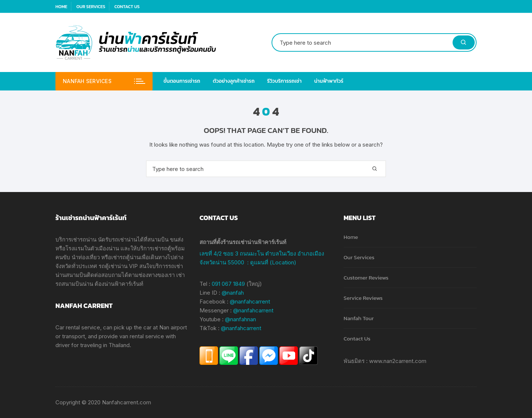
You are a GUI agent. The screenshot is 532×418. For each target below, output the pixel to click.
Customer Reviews (366, 277)
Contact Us (127, 7)
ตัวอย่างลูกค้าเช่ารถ (234, 81)
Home (61, 7)
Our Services (91, 7)
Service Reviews (363, 298)
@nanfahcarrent (250, 301)
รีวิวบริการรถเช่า (284, 81)
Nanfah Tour (359, 318)
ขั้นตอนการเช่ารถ (182, 81)
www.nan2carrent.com (398, 361)
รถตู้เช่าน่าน (113, 266)
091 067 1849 (228, 284)
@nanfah (233, 293)
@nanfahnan (241, 319)
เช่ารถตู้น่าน (126, 257)
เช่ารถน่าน (84, 239)
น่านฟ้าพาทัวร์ (329, 81)
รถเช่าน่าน (125, 239)
